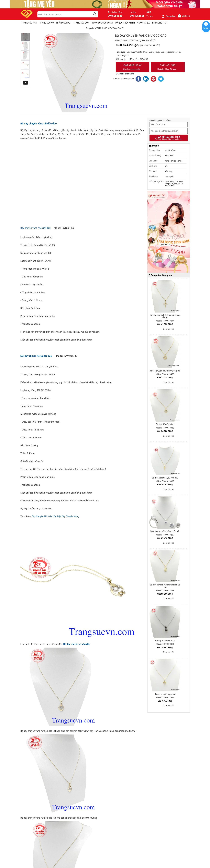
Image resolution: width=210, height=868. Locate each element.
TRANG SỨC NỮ (47, 23)
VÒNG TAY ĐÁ (144, 23)
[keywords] (63, 14)
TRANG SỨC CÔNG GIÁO (102, 23)
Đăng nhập (168, 16)
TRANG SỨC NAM (29, 23)
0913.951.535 (168, 67)
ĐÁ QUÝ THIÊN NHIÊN (125, 23)
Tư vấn (206, 28)
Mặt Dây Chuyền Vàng (68, 516)
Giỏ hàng (184, 16)
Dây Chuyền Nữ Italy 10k (44, 516)
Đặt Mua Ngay (133, 67)
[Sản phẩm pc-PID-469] (169, 232)
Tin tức (149, 16)
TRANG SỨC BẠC (81, 23)
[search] (95, 14)
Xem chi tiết (169, 329)
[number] (127, 59)
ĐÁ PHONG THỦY (160, 23)
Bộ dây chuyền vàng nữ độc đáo (39, 124)
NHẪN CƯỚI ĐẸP (64, 23)
